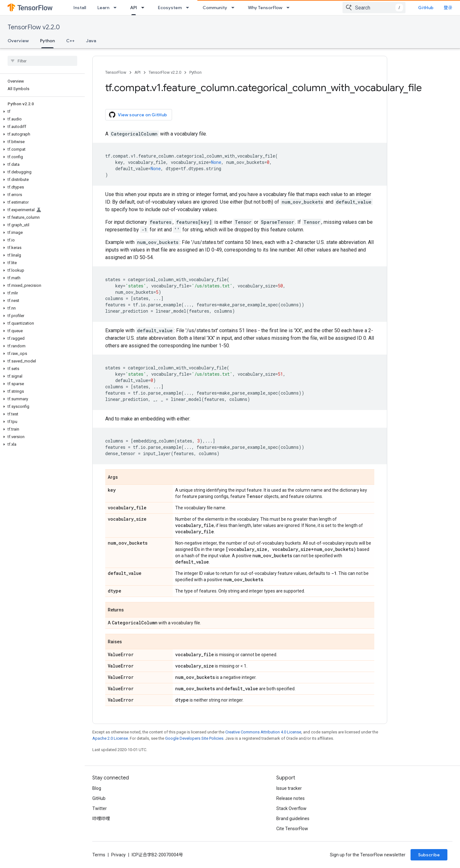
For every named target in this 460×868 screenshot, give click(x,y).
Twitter (100, 808)
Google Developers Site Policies (194, 738)
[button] (41, 112)
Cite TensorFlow (292, 829)
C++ (70, 41)
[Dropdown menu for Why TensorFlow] (290, 8)
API (138, 72)
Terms (99, 855)
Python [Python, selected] (47, 41)
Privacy (118, 855)
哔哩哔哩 (101, 819)
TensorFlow (116, 72)
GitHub (426, 8)
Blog (97, 788)
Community (215, 8)
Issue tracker (289, 788)
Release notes (290, 798)
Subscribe (429, 855)
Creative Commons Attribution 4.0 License (263, 732)
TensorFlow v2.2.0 (34, 27)
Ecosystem (170, 8)
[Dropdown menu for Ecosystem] (189, 8)
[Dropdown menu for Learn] (117, 8)
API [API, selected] (134, 8)
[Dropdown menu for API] (145, 8)
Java (91, 41)
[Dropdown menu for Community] (235, 8)
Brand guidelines (293, 819)
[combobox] (374, 8)
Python (195, 72)
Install (80, 8)
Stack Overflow (291, 808)
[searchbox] (42, 61)
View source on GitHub (138, 115)
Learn (103, 8)
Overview (18, 41)
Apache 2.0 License (110, 738)
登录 (448, 8)
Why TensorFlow (265, 8)
